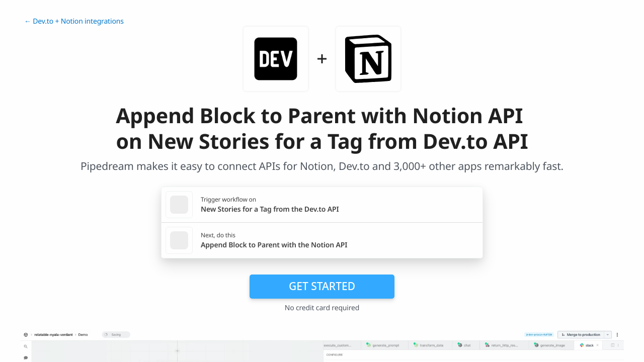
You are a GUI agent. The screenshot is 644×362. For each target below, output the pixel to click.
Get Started (322, 286)
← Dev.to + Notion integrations (74, 21)
